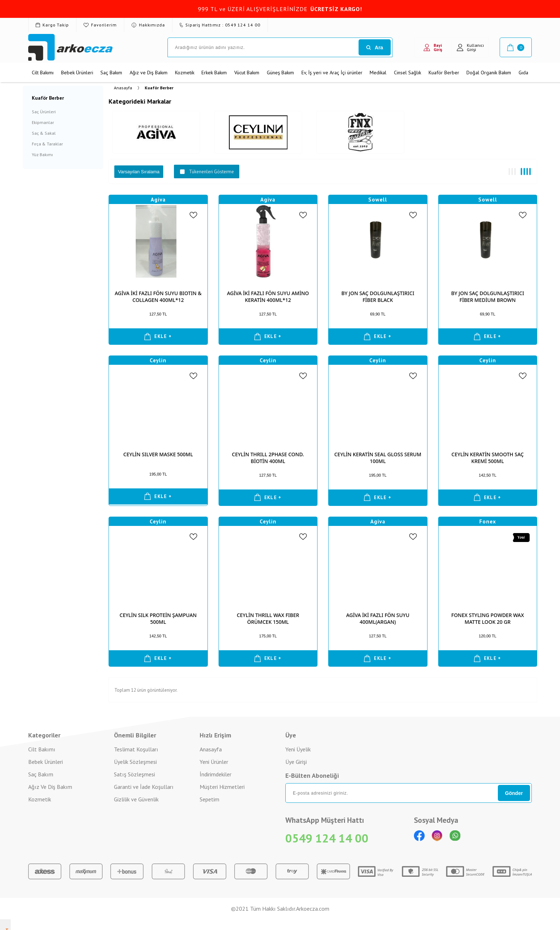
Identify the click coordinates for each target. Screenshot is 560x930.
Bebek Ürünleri (77, 73)
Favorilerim (100, 25)
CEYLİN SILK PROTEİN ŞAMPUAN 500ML (158, 618)
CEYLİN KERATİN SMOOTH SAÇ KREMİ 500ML (487, 458)
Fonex (488, 521)
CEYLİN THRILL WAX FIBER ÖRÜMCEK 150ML (268, 618)
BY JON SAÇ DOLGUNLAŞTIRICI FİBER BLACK (378, 297)
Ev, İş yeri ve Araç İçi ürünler (332, 73)
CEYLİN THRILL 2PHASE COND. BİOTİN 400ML (268, 458)
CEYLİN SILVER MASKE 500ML (158, 454)
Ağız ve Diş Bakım (149, 73)
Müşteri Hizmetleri (222, 787)
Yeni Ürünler (214, 762)
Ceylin (158, 360)
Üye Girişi (296, 762)
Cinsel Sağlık (407, 73)
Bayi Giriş (433, 47)
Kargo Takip (52, 25)
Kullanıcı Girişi (470, 47)
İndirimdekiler (216, 774)
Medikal (378, 73)
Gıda (523, 73)
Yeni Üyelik (298, 749)
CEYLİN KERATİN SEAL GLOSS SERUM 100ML (378, 458)
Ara (374, 48)
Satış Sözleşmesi (134, 774)
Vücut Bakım (247, 73)
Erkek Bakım (214, 73)
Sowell (378, 200)
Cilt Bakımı (43, 73)
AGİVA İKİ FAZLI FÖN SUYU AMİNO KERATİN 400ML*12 (268, 297)
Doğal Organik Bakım (489, 73)
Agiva (158, 200)
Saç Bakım (111, 73)
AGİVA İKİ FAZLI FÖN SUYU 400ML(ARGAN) (378, 618)
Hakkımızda (148, 25)
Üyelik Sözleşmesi (135, 762)
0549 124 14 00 (327, 838)
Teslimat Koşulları (136, 749)
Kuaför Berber (444, 73)
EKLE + (158, 337)
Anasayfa (211, 749)
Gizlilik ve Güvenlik (136, 799)
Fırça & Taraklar (47, 144)
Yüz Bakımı (42, 155)
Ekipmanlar (43, 122)
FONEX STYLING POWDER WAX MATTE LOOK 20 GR (488, 618)
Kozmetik (185, 73)
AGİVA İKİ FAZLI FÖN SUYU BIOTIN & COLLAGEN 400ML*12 (158, 297)
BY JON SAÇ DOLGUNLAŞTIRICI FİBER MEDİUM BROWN (487, 297)
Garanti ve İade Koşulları (144, 787)
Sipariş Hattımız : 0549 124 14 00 (220, 25)
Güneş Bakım (280, 73)
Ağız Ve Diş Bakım (50, 787)
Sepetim (209, 799)
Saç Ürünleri (44, 112)
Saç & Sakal (44, 133)
